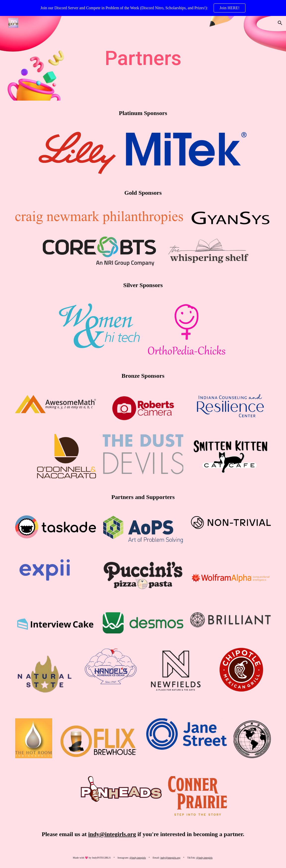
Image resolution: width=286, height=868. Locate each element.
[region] (143, 8)
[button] (280, 23)
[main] (143, 58)
